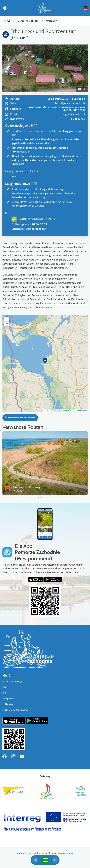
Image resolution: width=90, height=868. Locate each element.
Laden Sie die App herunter (15, 710)
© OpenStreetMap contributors (75, 410)
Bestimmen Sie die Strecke (20, 418)
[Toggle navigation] (45, 860)
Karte (5, 687)
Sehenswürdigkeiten (28, 21)
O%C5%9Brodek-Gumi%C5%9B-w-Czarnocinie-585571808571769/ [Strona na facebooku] (56, 109)
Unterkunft (52, 21)
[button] (9, 68)
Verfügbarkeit (9, 699)
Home (7, 21)
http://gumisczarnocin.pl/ (70, 103)
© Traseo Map (56, 410)
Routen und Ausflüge (12, 682)
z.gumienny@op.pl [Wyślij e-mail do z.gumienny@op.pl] (74, 114)
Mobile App (8, 704)
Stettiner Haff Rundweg (26, 487)
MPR (4, 693)
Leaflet (47, 410)
